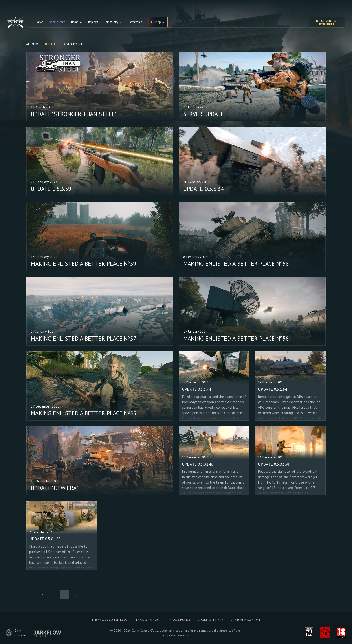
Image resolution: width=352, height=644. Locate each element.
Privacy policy (179, 620)
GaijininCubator (16, 633)
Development (74, 45)
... (31, 595)
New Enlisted (57, 22)
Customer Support (246, 620)
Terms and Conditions (109, 620)
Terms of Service (147, 620)
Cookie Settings (211, 620)
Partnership (135, 22)
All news (33, 45)
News (40, 22)
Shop (158, 22)
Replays (93, 22)
